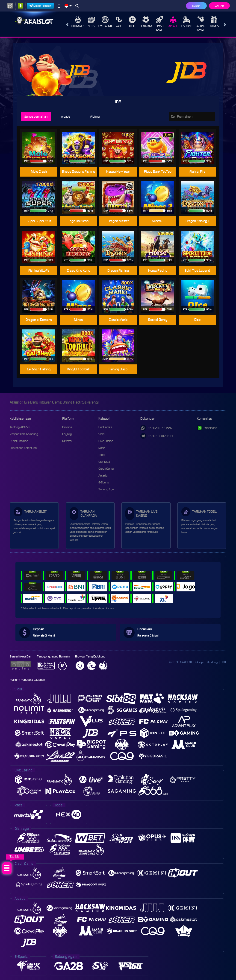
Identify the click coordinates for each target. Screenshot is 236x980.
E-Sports (187, 22)
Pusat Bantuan (19, 441)
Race (119, 22)
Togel (132, 22)
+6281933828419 (156, 436)
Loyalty (67, 434)
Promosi (214, 22)
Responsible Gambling (24, 434)
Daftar (219, 6)
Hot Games (78, 22)
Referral (67, 441)
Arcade (173, 22)
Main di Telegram (40, 6)
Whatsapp (207, 428)
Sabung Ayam (200, 24)
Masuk (196, 6)
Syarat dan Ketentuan (23, 448)
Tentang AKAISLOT (21, 427)
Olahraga (146, 22)
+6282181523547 (156, 428)
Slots (91, 22)
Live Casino (105, 22)
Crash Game (160, 24)
